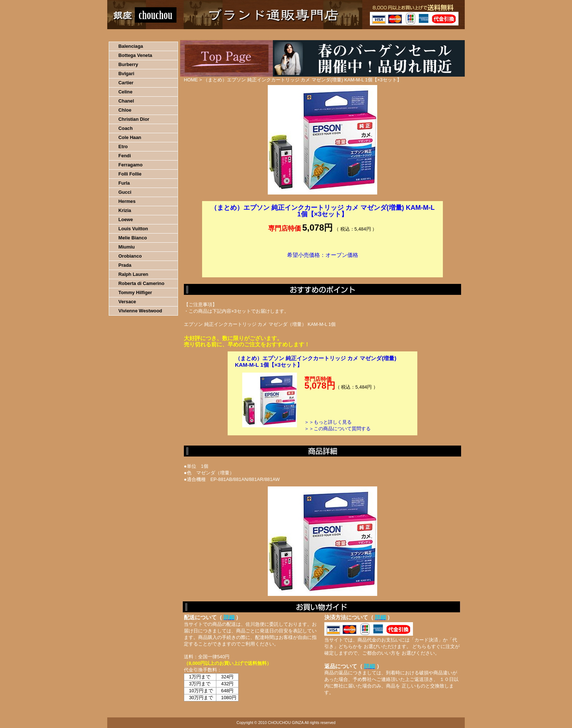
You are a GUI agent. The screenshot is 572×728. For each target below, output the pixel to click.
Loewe (126, 219)
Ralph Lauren (134, 274)
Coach (126, 128)
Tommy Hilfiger (135, 292)
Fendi (125, 156)
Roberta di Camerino (142, 283)
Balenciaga (131, 46)
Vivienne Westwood (140, 311)
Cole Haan (130, 137)
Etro (123, 147)
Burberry (128, 64)
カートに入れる (322, 266)
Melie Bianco (133, 238)
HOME (139, 35)
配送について (281, 35)
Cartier (126, 83)
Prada (125, 265)
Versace (127, 302)
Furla (124, 183)
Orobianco (130, 256)
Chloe (125, 110)
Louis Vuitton (133, 229)
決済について (234, 35)
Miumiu (127, 247)
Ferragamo (131, 165)
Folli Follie (130, 174)
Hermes (127, 201)
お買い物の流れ (183, 35)
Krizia (125, 210)
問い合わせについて (377, 35)
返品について (329, 35)
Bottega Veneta (135, 55)
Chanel (126, 101)
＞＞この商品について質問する (337, 429)
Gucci (125, 192)
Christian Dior (134, 119)
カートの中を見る (427, 35)
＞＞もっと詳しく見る (328, 422)
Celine (125, 92)
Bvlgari (126, 74)
